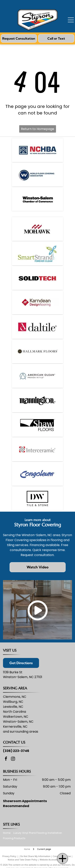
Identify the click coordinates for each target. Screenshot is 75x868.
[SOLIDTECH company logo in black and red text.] (37, 278)
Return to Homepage (38, 129)
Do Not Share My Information (35, 856)
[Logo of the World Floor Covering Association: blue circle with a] (37, 175)
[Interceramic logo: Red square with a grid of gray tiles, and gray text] (37, 449)
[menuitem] (8, 833)
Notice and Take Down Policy (23, 860)
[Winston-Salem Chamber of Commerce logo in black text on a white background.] (37, 199)
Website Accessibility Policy (53, 860)
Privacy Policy (9, 856)
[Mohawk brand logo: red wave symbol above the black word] (37, 229)
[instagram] (13, 759)
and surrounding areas (21, 732)
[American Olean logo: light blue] (37, 376)
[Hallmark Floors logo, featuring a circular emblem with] (37, 351)
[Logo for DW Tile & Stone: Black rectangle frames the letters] (37, 498)
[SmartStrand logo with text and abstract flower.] (37, 253)
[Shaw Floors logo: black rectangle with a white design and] (37, 425)
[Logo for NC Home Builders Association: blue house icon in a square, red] (37, 150)
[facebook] (6, 759)
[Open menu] (71, 20)
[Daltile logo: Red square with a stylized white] (37, 327)
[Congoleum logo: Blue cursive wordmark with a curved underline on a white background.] (37, 474)
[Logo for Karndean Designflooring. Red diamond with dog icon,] (37, 302)
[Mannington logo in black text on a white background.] (37, 400)
